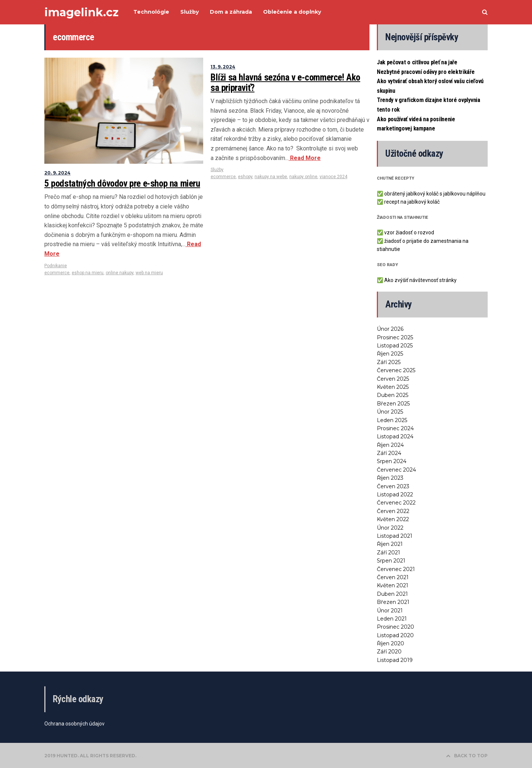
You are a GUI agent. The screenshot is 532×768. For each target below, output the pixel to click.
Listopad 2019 (395, 660)
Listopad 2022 (395, 495)
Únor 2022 (390, 528)
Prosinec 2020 (395, 627)
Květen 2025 (393, 387)
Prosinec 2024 (395, 428)
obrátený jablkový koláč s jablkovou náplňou (435, 194)
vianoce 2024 (333, 177)
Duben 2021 (392, 594)
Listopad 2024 (395, 436)
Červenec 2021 (396, 569)
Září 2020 (389, 652)
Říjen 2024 (390, 445)
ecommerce (57, 273)
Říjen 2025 (390, 354)
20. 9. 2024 (57, 173)
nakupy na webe (271, 177)
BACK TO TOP (467, 756)
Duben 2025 (393, 395)
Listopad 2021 (395, 536)
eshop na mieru (88, 273)
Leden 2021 (392, 619)
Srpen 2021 (391, 561)
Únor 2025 (390, 412)
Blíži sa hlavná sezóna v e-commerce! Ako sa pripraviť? (285, 83)
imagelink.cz (81, 12)
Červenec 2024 (396, 470)
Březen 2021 (393, 602)
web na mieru (149, 273)
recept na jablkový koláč (412, 202)
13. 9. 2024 (223, 67)
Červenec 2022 (396, 503)
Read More (305, 158)
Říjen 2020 (391, 643)
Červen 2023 (393, 486)
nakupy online (303, 177)
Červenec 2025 (396, 370)
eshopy (245, 177)
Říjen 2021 (390, 544)
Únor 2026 (390, 329)
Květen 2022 (393, 519)
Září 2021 (388, 553)
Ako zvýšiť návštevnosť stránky (420, 280)
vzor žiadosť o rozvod (409, 232)
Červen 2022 (393, 511)
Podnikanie (56, 266)
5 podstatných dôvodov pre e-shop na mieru (122, 183)
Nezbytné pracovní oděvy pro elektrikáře (426, 72)
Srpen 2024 (392, 461)
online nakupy (120, 273)
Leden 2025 (392, 420)
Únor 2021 (390, 611)
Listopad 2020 (395, 635)
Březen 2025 (393, 404)
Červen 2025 (393, 379)
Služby (217, 170)
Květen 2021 (393, 585)
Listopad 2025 (395, 346)
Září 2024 (389, 453)
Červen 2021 (393, 577)
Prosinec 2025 (395, 337)
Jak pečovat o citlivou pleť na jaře (417, 62)
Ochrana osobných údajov (74, 724)
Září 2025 (389, 362)
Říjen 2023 (390, 478)
